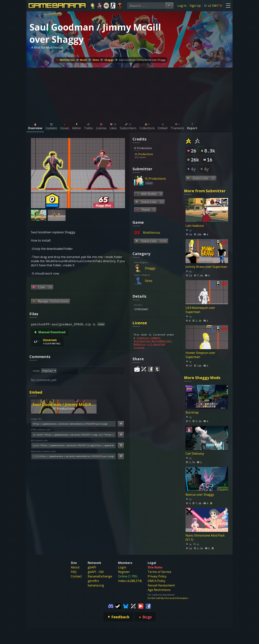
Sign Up (195, 6)
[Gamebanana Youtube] (141, 606)
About (75, 567)
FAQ (74, 572)
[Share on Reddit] (137, 369)
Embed (36, 392)
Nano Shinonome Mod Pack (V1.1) (205, 537)
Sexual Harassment (161, 585)
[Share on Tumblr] (157, 369)
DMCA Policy (156, 581)
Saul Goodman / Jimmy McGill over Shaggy (142, 60)
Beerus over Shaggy (200, 494)
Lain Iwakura (195, 226)
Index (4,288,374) (130, 581)
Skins (96, 60)
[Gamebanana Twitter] (133, 606)
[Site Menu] (228, 6)
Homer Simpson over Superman (200, 355)
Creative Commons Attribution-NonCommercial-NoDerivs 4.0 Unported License (153, 343)
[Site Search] (169, 6)
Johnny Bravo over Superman (206, 267)
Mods (83, 60)
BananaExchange (100, 576)
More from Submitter (205, 191)
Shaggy (109, 60)
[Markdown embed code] (73, 456)
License (140, 323)
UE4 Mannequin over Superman (200, 310)
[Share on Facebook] (150, 369)
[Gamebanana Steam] (118, 606)
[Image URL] (73, 424)
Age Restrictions (159, 590)
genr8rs (93, 581)
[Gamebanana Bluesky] (126, 606)
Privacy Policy (157, 576)
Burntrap (192, 412)
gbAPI (92, 567)
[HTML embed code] (73, 435)
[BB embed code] (73, 445)
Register (124, 572)
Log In (182, 6)
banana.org (96, 585)
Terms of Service (159, 572)
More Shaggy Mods (202, 378)
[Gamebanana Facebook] (148, 606)
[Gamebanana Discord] (111, 606)
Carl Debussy (195, 453)
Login (122, 567)
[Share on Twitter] (144, 369)
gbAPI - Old (96, 572)
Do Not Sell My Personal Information (168, 598)
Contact (76, 576)
